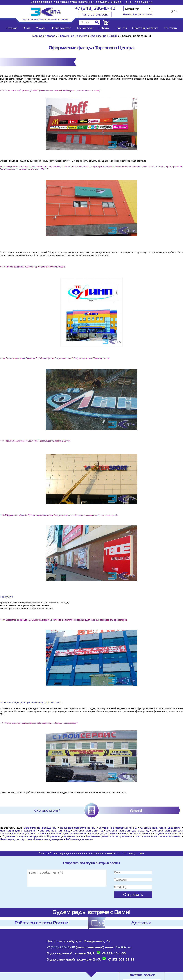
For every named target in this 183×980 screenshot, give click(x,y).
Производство (61, 28)
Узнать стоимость (95, 15)
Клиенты (121, 28)
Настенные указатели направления (109, 837)
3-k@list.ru (123, 948)
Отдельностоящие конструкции (23, 837)
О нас (27, 28)
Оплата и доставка (145, 28)
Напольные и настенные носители (158, 837)
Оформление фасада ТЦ (40, 828)
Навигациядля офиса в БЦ (29, 834)
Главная (37, 36)
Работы (104, 28)
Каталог (12, 28)
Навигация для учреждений (18, 831)
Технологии (85, 28)
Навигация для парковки (16, 840)
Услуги (41, 28)
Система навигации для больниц (127, 831)
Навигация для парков (49, 840)
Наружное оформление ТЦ (78, 828)
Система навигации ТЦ (88, 831)
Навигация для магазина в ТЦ (68, 834)
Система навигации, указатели (160, 828)
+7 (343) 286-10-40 (95, 9)
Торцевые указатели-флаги (65, 837)
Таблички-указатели (79, 840)
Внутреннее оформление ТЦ (118, 828)
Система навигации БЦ (55, 831)
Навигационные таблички (136, 834)
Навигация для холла (103, 834)
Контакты (171, 28)
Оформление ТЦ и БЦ (103, 36)
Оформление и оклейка (72, 36)
